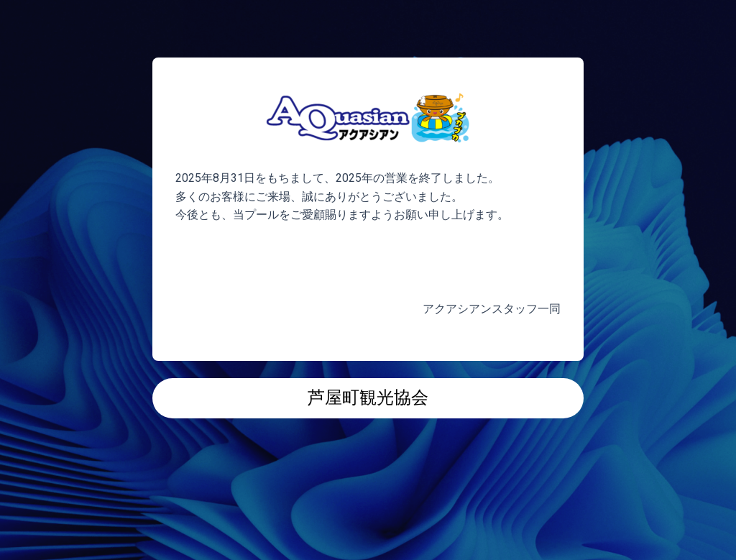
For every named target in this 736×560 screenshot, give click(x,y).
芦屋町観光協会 (368, 398)
